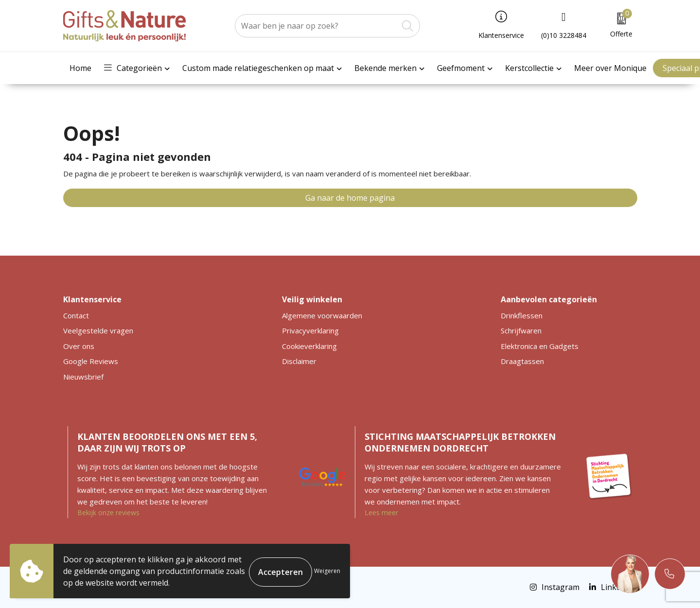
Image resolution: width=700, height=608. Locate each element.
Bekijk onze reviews (108, 512)
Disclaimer (299, 361)
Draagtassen (522, 361)
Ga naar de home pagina (350, 198)
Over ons (79, 346)
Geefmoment (461, 68)
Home (80, 68)
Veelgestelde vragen (98, 330)
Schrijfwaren (521, 330)
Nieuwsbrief (83, 377)
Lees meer (381, 512)
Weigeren (327, 571)
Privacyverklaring (310, 330)
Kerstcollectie (529, 68)
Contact (76, 315)
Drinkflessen (522, 315)
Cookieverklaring (309, 346)
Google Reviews (91, 361)
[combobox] (316, 26)
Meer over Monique (610, 68)
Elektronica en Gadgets (540, 346)
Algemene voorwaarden (322, 315)
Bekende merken (385, 68)
